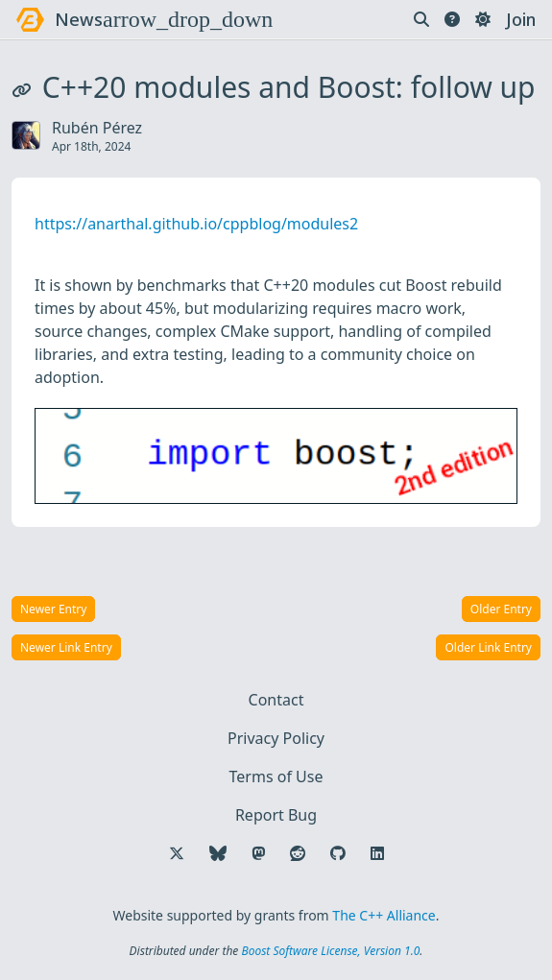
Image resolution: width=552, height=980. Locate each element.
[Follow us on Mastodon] (258, 853)
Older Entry (501, 609)
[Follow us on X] (177, 853)
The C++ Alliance (384, 915)
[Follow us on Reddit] (298, 853)
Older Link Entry (488, 647)
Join (521, 19)
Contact (276, 700)
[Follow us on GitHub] (338, 853)
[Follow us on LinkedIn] (377, 853)
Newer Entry (53, 609)
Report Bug (276, 815)
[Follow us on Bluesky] (218, 853)
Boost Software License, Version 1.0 (330, 951)
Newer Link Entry (66, 647)
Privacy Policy (276, 738)
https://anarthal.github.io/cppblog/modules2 (196, 224)
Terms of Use (276, 777)
